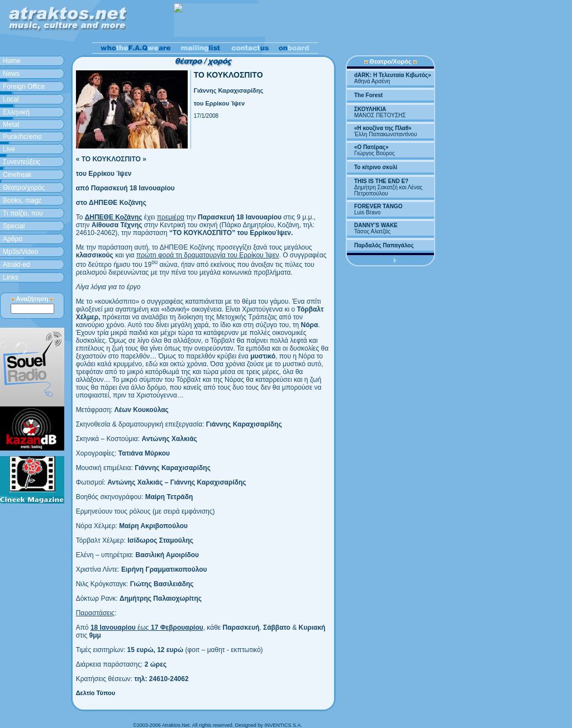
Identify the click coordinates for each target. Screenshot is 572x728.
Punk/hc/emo (22, 137)
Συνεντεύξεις (22, 162)
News (11, 74)
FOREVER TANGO (378, 206)
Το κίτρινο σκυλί (376, 167)
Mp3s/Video (20, 252)
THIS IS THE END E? (381, 181)
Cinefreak (17, 175)
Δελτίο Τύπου (96, 693)
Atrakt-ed (16, 265)
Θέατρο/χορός (24, 188)
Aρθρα (13, 239)
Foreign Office (24, 87)
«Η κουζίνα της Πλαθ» (383, 128)
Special (14, 226)
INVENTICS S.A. (283, 725)
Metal (11, 124)
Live (9, 149)
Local (11, 99)
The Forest (368, 95)
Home (12, 61)
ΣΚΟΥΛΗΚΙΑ (370, 109)
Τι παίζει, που (23, 213)
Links (11, 277)
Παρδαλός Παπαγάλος (384, 245)
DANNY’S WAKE (376, 225)
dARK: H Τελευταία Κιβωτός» (393, 75)
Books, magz (22, 200)
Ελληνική (16, 112)
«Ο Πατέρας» (371, 147)
